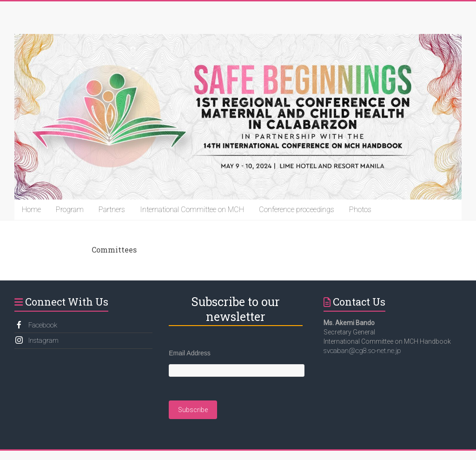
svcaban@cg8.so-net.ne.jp (362, 351)
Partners (112, 210)
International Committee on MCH (192, 210)
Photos (360, 210)
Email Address (189, 353)
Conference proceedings (297, 210)
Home (31, 210)
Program (70, 210)
